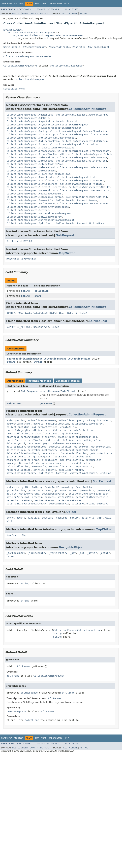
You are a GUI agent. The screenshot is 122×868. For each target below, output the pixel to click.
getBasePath (30, 487)
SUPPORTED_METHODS (19, 327)
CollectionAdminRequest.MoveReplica (31, 190)
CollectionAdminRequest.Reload (86, 197)
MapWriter (79, 47)
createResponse (50, 391)
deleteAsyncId (16, 443)
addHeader (13, 487)
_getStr (92, 553)
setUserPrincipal (83, 504)
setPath (27, 500)
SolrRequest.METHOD (19, 241)
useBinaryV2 (41, 327)
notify (74, 518)
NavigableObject (99, 47)
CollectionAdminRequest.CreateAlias (74, 144)
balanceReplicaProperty (87, 424)
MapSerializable (59, 47)
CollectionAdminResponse (66, 66)
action (11, 313)
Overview (6, 4)
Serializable (12, 47)
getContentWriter (66, 491)
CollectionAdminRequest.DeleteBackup (82, 158)
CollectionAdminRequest (19, 66)
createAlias (68, 427)
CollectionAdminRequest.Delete (92, 154)
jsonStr (11, 535)
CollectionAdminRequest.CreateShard (31, 151)
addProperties (16, 420)
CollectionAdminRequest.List (76, 177)
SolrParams (14, 404)
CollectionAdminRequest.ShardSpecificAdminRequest (40, 220)
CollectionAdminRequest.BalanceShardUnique (79, 131)
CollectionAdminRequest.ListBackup (81, 181)
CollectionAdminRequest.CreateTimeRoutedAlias (38, 154)
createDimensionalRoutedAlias (77, 437)
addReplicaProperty (72, 420)
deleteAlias (65, 440)
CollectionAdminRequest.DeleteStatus (31, 171)
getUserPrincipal (18, 497)
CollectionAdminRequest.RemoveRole (30, 200)
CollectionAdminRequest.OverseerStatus (83, 190)
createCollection (56, 430)
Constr (34, 13)
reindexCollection (79, 463)
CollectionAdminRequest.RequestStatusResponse (38, 207)
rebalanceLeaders (53, 463)
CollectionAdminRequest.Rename (76, 200)
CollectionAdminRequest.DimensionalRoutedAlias (38, 174)
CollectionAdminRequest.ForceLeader (27, 56)
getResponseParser (54, 494)
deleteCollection (60, 447)
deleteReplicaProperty (42, 450)
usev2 (55, 327)
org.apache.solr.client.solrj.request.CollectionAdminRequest (48, 35)
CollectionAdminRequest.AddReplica (30, 115)
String (25, 291)
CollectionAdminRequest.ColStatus (84, 141)
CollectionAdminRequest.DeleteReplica (81, 161)
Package (18, 4)
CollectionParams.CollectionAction (67, 359)
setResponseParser (69, 500)
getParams (46, 404)
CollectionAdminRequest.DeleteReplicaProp (35, 164)
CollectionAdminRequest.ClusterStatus (83, 135)
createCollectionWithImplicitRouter (56, 434)
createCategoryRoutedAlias (24, 430)
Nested (16, 13)
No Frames (53, 9)
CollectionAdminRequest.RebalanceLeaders (34, 194)
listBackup (60, 457)
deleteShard (50, 453)
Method (45, 13)
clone (10, 518)
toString (62, 473)
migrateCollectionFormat (23, 460)
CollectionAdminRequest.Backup (27, 131)
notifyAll (88, 518)
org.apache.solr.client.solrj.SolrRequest (31, 33)
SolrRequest (65, 235)
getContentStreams (40, 491)
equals (21, 518)
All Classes (72, 9)
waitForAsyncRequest (83, 473)
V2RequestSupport (34, 47)
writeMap (105, 473)
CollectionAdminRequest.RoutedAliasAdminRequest (39, 213)
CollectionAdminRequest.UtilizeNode (80, 223)
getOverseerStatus (19, 457)
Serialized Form (14, 89)
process (37, 497)
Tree (44, 4)
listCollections (81, 457)
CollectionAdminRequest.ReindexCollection (35, 197)
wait (100, 518)
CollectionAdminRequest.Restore (28, 210)
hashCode (62, 518)
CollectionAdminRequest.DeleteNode (30, 161)
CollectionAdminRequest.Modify (89, 187)
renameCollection (60, 466)
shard (38, 296)
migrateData (50, 460)
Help (66, 4)
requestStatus (84, 466)
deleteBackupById (39, 443)
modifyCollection (71, 460)
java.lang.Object (13, 30)
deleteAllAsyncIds (88, 440)
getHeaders (87, 491)
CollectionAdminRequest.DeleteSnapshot (83, 167)
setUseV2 (102, 504)
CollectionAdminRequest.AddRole (28, 118)
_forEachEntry (16, 553)
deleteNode (81, 447)
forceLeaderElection (74, 453)
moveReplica (93, 460)
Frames (41, 9)
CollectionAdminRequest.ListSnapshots (32, 184)
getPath (11, 494)
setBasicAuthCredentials (92, 497)
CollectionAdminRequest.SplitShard (30, 223)
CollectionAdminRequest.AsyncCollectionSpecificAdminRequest (48, 125)
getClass (48, 518)
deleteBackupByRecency (68, 443)
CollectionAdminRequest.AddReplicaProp (82, 115)
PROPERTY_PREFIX (76, 313)
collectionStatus (18, 427)
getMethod (103, 491)
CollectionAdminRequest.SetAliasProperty (34, 217)
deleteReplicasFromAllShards (79, 450)
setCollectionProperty (21, 473)
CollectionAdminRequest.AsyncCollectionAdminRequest (42, 121)
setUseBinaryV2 (59, 504)
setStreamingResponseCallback (26, 504)
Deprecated (55, 4)
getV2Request (42, 457)
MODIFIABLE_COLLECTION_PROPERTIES (40, 313)
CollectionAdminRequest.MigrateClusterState (36, 187)
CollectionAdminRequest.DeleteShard (31, 167)
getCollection (16, 491)
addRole (38, 424)
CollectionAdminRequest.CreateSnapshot (83, 151)
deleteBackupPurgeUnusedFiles (26, 447)
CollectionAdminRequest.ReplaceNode (31, 204)
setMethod (13, 500)
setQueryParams (45, 500)
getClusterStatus (101, 453)
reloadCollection (18, 466)
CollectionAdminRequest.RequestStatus (83, 204)
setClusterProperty (72, 470)
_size (10, 556)
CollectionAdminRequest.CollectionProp (33, 141)
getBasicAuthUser (83, 487)
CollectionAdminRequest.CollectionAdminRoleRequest (41, 138)
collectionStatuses (45, 427)
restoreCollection (19, 470)
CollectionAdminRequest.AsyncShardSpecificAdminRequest (44, 128)
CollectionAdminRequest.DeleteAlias (31, 158)
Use (37, 4)
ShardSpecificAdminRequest (25, 359)
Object (71, 512)
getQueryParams (29, 494)
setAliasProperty (45, 470)
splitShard (46, 473)
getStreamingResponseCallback (88, 494)
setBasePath (65, 497)
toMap (23, 535)
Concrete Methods (68, 381)
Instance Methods (39, 381)
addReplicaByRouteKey (42, 420)
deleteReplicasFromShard (23, 453)
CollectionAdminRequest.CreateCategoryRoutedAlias (40, 148)
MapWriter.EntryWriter (21, 259)
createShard (14, 440)
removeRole (39, 466)
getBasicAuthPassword (55, 487)
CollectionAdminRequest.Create (27, 144)
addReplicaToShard (99, 420)
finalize (33, 518)
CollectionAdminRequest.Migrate (81, 184)
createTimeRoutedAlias (40, 440)
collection (42, 291)
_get (73, 553)
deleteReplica (101, 447)
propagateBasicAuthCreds (23, 463)
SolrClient (68, 391)
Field (25, 13)
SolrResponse (30, 391)
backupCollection (57, 424)
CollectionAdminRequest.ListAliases (31, 181)
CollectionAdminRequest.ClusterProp (31, 135)
